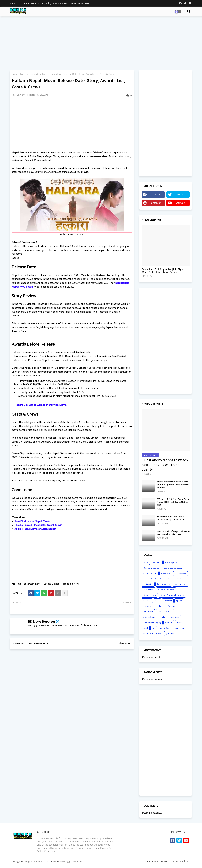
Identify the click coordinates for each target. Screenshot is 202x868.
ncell (146, 628)
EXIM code (181, 573)
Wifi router (148, 612)
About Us (15, 3)
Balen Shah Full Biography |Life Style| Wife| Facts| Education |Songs (163, 271)
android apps (149, 617)
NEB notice (148, 590)
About (155, 861)
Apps (146, 562)
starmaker (179, 628)
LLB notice (148, 584)
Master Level (180, 584)
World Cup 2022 (165, 612)
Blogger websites (151, 568)
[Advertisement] (101, 43)
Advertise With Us (80, 3)
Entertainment (32, 584)
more (179, 622)
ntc (154, 628)
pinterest (156, 203)
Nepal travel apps (166, 590)
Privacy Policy (45, 3)
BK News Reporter (42, 621)
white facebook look (152, 633)
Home (15, 74)
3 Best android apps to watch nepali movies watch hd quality (165, 465)
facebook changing (152, 622)
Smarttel (168, 601)
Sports (179, 601)
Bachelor (157, 562)
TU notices (148, 606)
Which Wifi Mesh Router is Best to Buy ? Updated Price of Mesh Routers (173, 485)
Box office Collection (173, 568)
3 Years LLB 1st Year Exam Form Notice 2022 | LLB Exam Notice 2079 (173, 502)
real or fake (165, 628)
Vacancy (171, 606)
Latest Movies (52, 584)
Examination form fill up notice (157, 579)
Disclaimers (61, 3)
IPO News (180, 579)
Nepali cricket (150, 595)
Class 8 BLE (167, 573)
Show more (125, 643)
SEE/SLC (147, 601)
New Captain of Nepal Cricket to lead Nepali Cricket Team (173, 533)
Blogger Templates (34, 861)
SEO (157, 601)
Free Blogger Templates (71, 861)
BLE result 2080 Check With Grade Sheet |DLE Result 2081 (172, 518)
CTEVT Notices (150, 573)
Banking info (171, 562)
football (169, 622)
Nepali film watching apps (172, 595)
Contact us (29, 3)
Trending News (28, 74)
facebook (155, 195)
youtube (180, 203)
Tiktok (160, 606)
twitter (180, 195)
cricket (163, 617)
